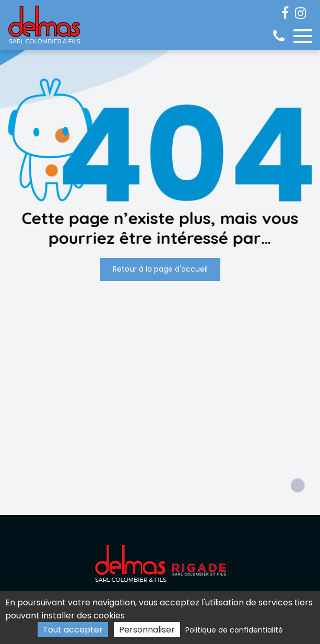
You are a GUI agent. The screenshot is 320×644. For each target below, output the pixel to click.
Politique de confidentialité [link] (234, 630)
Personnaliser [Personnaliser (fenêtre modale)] (147, 630)
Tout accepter (73, 630)
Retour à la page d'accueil (160, 270)
